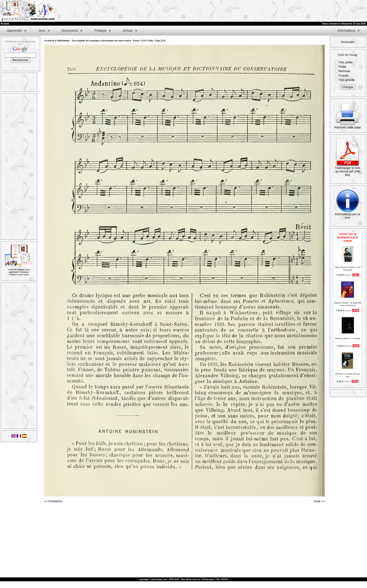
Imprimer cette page (348, 126)
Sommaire (347, 42)
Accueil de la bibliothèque (57, 41)
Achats (128, 31)
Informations (346, 31)
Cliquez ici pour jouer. (19, 274)
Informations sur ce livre (348, 214)
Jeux (42, 31)
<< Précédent (53, 501)
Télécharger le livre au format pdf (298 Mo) (348, 170)
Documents (70, 31)
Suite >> (319, 501)
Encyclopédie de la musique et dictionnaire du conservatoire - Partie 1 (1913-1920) (112, 41)
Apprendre (14, 31)
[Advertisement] (310, 11)
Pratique (100, 31)
